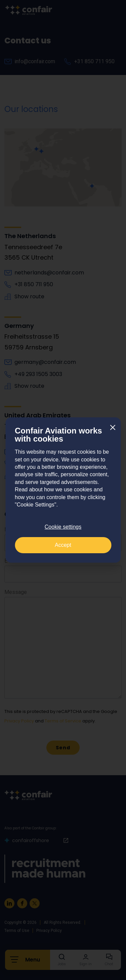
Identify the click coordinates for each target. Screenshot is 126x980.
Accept (63, 545)
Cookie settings (63, 527)
